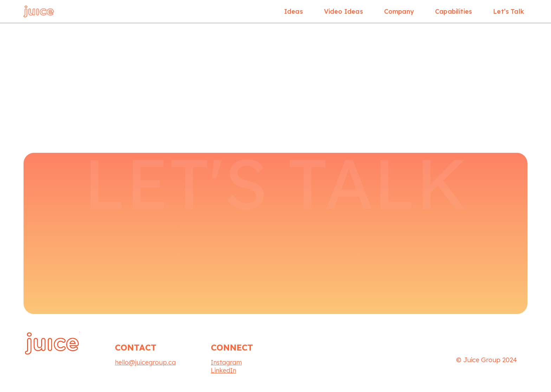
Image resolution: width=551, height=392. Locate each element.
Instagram (226, 362)
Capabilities (453, 11)
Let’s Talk (508, 11)
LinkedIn (223, 370)
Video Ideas (343, 11)
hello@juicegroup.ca (145, 362)
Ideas (294, 11)
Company (399, 11)
